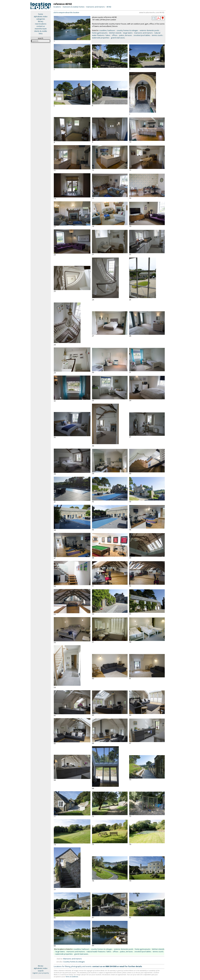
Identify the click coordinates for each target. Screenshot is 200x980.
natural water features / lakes (99, 952)
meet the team (41, 29)
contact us (41, 26)
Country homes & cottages (74, 962)
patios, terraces (125, 35)
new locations (41, 24)
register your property (41, 973)
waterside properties (101, 38)
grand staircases (118, 38)
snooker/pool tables (142, 35)
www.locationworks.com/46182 (152, 12)
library (41, 21)
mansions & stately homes (74, 7)
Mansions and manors (72, 959)
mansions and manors (95, 7)
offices (115, 35)
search (41, 971)
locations (57, 7)
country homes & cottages (127, 30)
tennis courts (157, 35)
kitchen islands (115, 33)
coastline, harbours (107, 30)
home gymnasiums (100, 33)
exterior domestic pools (149, 30)
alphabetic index (41, 16)
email (122, 966)
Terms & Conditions (72, 977)
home (41, 14)
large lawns (128, 33)
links (41, 33)
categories (41, 19)
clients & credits (41, 31)
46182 (109, 7)
